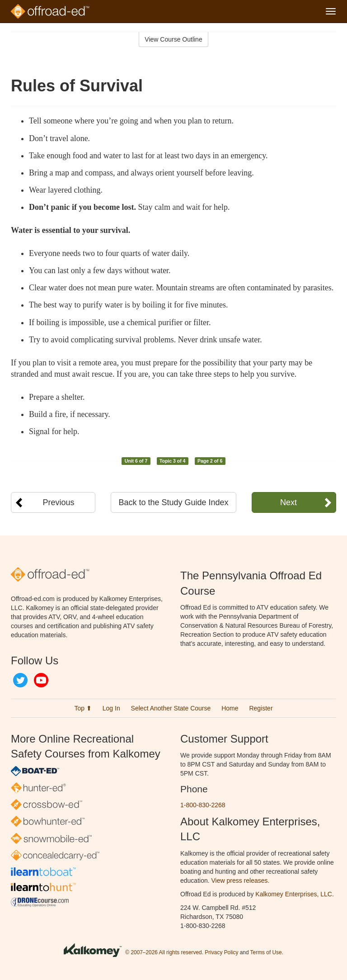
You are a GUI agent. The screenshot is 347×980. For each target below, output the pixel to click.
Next (288, 502)
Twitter (20, 680)
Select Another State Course (171, 708)
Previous (59, 502)
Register (261, 708)
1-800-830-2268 (203, 805)
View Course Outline (173, 39)
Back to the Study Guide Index (173, 502)
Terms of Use (266, 952)
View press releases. (241, 881)
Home (230, 708)
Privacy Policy (221, 952)
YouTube (41, 680)
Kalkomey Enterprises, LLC (294, 894)
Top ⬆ (83, 708)
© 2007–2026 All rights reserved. (164, 952)
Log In (111, 708)
